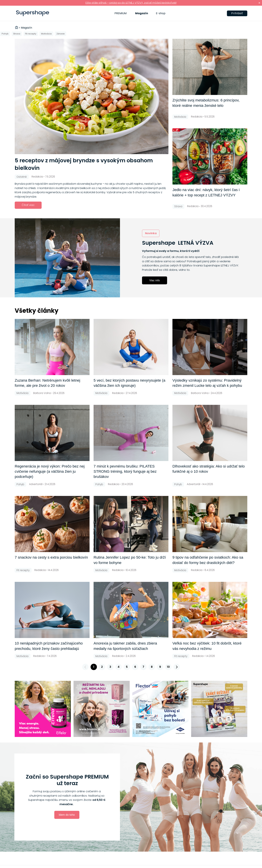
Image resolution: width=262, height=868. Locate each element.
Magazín (142, 13)
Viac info (155, 280)
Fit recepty (31, 34)
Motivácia (46, 34)
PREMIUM (120, 13)
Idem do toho (67, 815)
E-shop (161, 13)
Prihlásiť (237, 13)
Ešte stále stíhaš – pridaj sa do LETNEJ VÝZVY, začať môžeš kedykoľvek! (131, 3)
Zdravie (61, 34)
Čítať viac (28, 205)
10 (168, 667)
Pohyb (5, 34)
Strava (17, 34)
